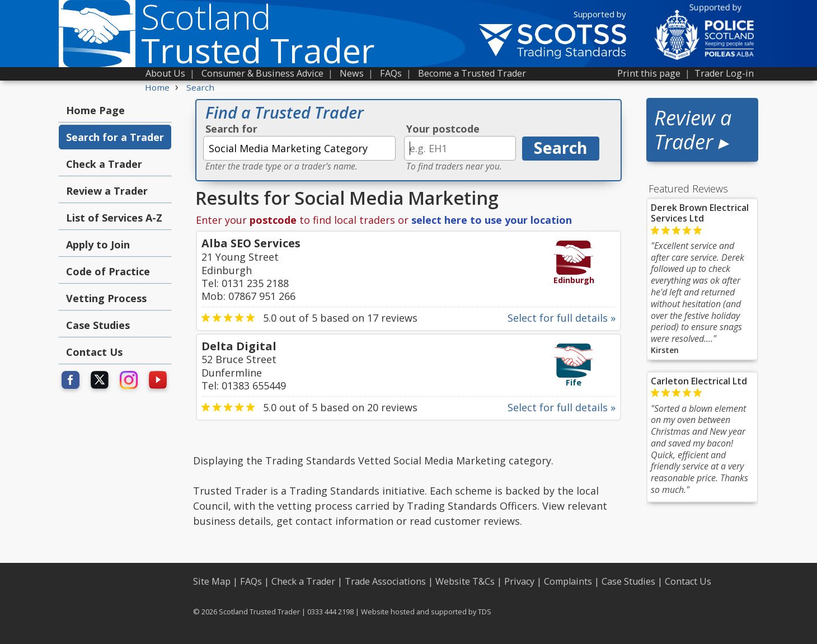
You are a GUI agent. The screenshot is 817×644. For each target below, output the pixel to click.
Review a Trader (107, 191)
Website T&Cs (465, 581)
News (352, 73)
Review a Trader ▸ (693, 130)
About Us (165, 73)
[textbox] (299, 148)
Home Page (95, 110)
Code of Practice (108, 271)
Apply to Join (98, 245)
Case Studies (98, 325)
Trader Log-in (724, 73)
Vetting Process (106, 298)
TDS (485, 612)
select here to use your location (492, 220)
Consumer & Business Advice (262, 73)
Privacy (519, 581)
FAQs (391, 73)
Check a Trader (104, 164)
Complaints (568, 581)
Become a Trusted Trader (472, 73)
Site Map (212, 581)
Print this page (649, 73)
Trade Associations (385, 581)
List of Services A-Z (114, 218)
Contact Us (94, 352)
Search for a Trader (115, 137)
